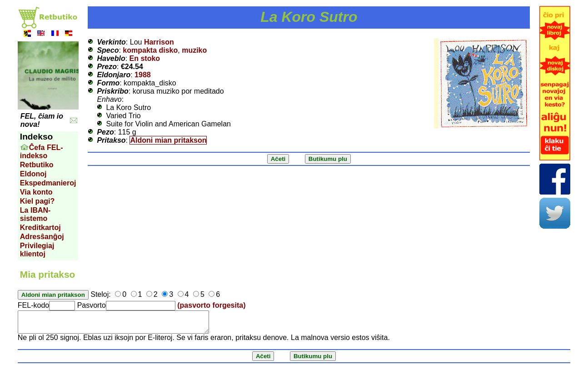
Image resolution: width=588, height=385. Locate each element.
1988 (143, 75)
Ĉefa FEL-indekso (42, 152)
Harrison (159, 42)
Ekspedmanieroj (48, 183)
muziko (194, 50)
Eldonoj (33, 174)
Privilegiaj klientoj (37, 250)
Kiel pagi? (37, 201)
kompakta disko (150, 50)
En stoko (145, 58)
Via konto (36, 192)
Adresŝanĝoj (42, 237)
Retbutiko (37, 165)
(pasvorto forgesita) (211, 305)
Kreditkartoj (40, 227)
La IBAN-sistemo (35, 214)
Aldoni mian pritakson (168, 140)
